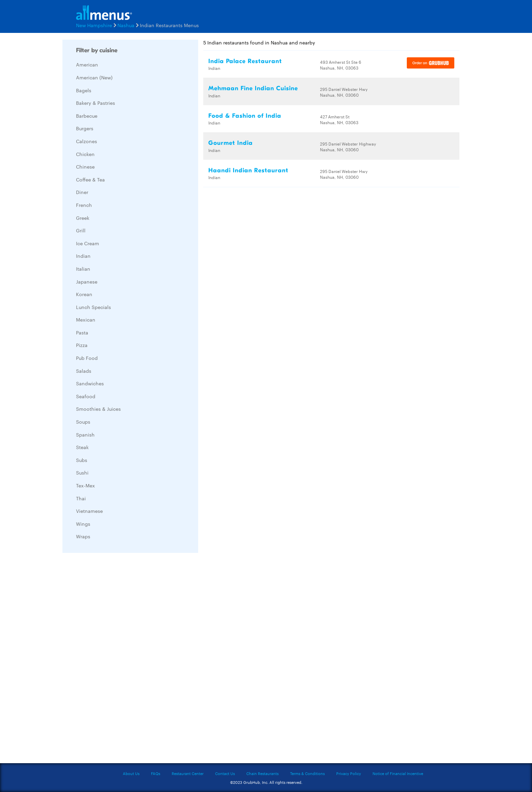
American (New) (94, 77)
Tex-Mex (85, 485)
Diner (82, 192)
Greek (83, 218)
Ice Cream (88, 243)
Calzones (87, 141)
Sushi (82, 472)
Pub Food (87, 358)
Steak (82, 447)
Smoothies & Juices (98, 409)
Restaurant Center (188, 773)
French (84, 205)
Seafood (86, 396)
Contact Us (225, 773)
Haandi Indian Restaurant (248, 170)
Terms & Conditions (307, 773)
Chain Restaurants (262, 773)
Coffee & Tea (90, 179)
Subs (82, 460)
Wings (83, 524)
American (87, 64)
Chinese (85, 167)
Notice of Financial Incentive (398, 773)
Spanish (85, 434)
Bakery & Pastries (96, 103)
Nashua (126, 25)
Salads (84, 371)
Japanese (87, 282)
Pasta (82, 332)
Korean (84, 294)
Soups (83, 422)
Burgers (85, 128)
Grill (81, 230)
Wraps (83, 536)
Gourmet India (231, 143)
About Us (131, 773)
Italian (83, 269)
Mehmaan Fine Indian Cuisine (253, 88)
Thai (81, 498)
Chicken (85, 154)
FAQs (156, 773)
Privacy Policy (349, 773)
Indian (83, 256)
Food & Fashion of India (245, 116)
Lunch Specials (93, 307)
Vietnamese (89, 511)
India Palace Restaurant (245, 61)
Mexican (86, 320)
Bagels (84, 90)
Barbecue (87, 116)
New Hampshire (94, 25)
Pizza (82, 345)
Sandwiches (90, 383)
